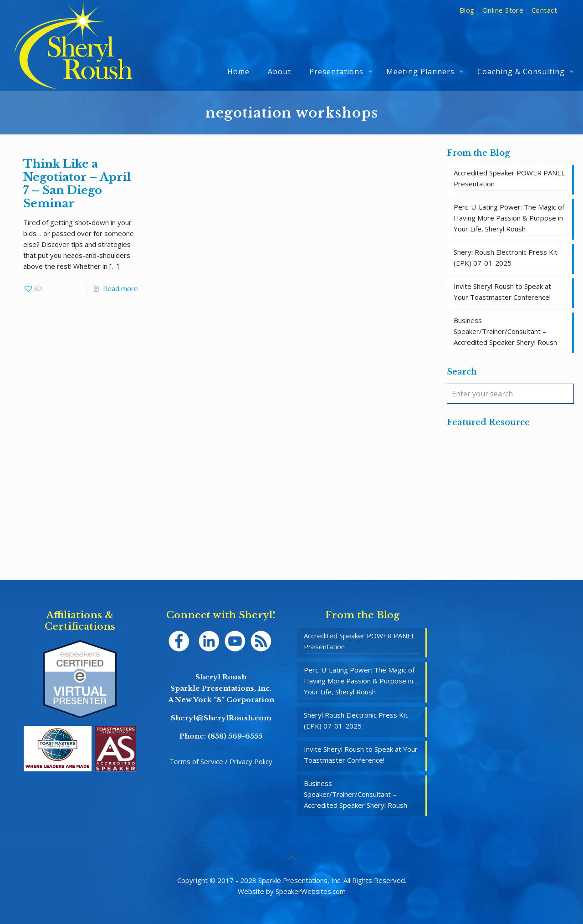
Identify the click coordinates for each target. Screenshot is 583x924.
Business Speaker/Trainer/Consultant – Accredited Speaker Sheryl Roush (505, 331)
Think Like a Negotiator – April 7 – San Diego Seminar (77, 184)
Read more (120, 288)
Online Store (503, 10)
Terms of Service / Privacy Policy (221, 761)
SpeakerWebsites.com (311, 891)
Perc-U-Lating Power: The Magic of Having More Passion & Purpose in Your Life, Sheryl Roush (509, 218)
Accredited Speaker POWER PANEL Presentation (509, 178)
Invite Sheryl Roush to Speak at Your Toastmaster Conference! (502, 292)
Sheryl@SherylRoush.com (221, 718)
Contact (544, 10)
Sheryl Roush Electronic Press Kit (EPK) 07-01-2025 (506, 257)
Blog (467, 10)
